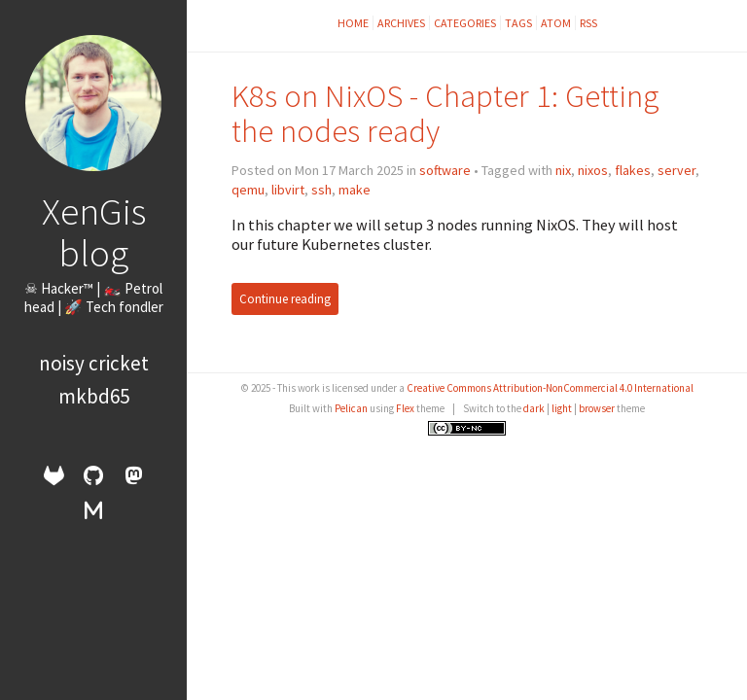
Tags (518, 23)
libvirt (288, 190)
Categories (465, 23)
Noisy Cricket (94, 363)
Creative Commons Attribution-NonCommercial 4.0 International (550, 388)
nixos (593, 170)
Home (353, 23)
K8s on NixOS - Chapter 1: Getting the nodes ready (445, 113)
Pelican (351, 408)
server (676, 170)
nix (563, 170)
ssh (321, 190)
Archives (401, 23)
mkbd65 (94, 396)
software (445, 170)
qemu (248, 190)
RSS (588, 23)
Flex (405, 408)
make (355, 190)
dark (534, 408)
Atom (556, 23)
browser (597, 408)
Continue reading (285, 299)
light (562, 408)
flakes (633, 170)
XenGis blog (94, 232)
